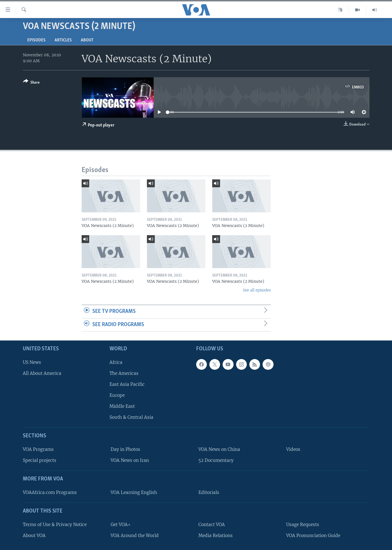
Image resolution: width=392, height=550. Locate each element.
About (87, 40)
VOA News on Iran (130, 460)
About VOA (34, 535)
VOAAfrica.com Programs (50, 492)
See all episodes (257, 290)
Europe (117, 395)
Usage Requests (303, 525)
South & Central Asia (131, 417)
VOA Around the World (135, 535)
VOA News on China (219, 449)
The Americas (124, 373)
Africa (116, 362)
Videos (293, 449)
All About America (42, 373)
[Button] (31, 83)
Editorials (209, 492)
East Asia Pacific (127, 384)
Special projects (40, 460)
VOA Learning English (134, 492)
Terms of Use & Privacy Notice (55, 525)
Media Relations (216, 535)
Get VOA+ (121, 525)
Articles (63, 40)
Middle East (122, 406)
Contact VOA (212, 525)
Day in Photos (125, 449)
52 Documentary (216, 460)
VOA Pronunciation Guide (313, 535)
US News (32, 362)
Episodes (36, 40)
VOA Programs (38, 449)
